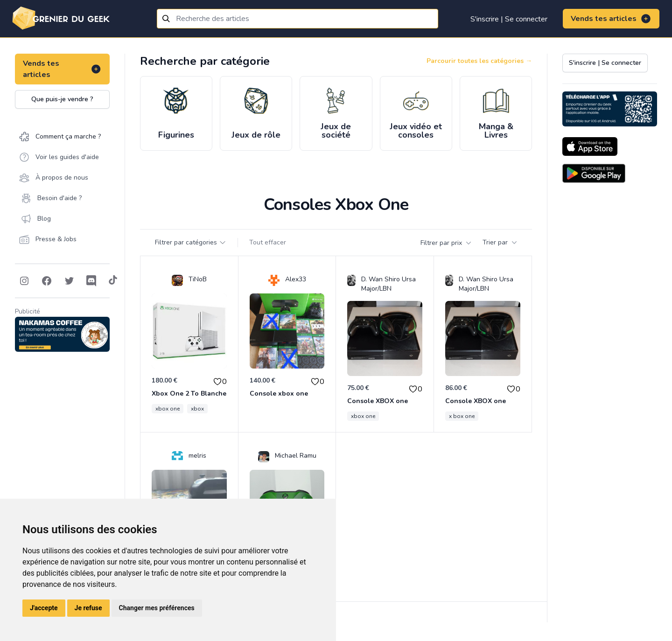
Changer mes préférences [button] (157, 608)
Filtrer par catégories (191, 242)
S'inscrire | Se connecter (509, 19)
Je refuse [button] (88, 608)
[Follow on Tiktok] (113, 281)
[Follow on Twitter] (69, 281)
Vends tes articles (611, 19)
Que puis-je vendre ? (62, 99)
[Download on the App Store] (590, 146)
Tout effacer (268, 242)
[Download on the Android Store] (594, 173)
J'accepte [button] (44, 608)
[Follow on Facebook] (47, 281)
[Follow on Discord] (91, 281)
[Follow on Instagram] (24, 281)
